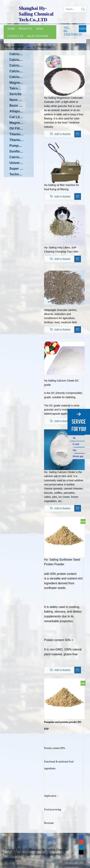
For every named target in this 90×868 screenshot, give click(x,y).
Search (83, 9)
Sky (75, 450)
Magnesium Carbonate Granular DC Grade (19, 83)
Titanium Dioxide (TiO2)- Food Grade (19, 134)
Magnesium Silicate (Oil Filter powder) (19, 123)
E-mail (76, 444)
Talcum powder (19, 88)
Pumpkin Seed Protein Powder (19, 146)
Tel (74, 438)
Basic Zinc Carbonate (19, 106)
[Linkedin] (81, 847)
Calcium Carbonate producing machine (19, 157)
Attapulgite (18, 111)
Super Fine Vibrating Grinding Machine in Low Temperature (19, 169)
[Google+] (72, 3)
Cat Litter (17, 117)
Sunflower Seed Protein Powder (19, 151)
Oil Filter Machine (19, 128)
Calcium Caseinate (19, 77)
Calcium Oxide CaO (19, 65)
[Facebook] (66, 3)
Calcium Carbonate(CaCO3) (19, 54)
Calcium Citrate (19, 71)
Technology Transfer (19, 174)
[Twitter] (81, 852)
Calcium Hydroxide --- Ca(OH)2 (19, 60)
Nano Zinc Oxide (19, 100)
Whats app (78, 456)
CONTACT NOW (83, 30)
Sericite (15, 94)
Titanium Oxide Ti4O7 (19, 140)
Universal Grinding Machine (19, 163)
